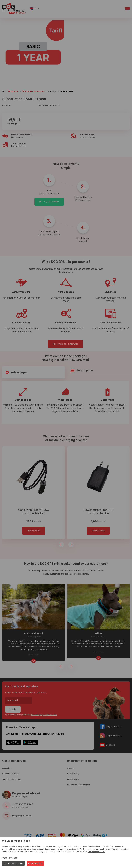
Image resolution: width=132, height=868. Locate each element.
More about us (17, 137)
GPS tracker (13, 91)
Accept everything (35, 863)
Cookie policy (73, 774)
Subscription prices (11, 774)
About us (71, 768)
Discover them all (18, 146)
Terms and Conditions (12, 779)
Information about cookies (79, 785)
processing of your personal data (44, 715)
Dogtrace (107, 745)
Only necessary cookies (13, 863)
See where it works (87, 137)
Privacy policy (73, 779)
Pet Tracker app (83, 200)
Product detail (34, 531)
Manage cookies (10, 858)
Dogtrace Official (111, 727)
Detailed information (96, 852)
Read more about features (65, 344)
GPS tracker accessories (33, 91)
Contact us (7, 768)
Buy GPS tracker (49, 202)
